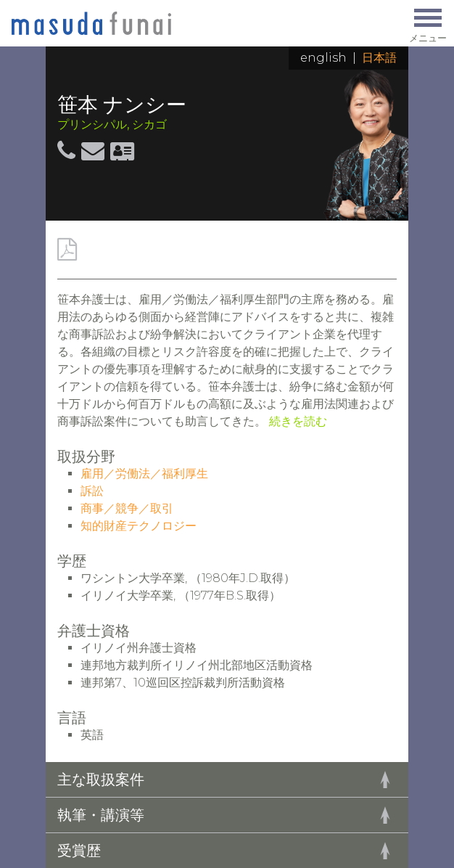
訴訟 (92, 491)
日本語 (379, 58)
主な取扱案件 (101, 779)
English (323, 58)
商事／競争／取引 (127, 508)
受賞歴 (79, 851)
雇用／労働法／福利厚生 (144, 474)
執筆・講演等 (101, 815)
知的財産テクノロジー (139, 526)
